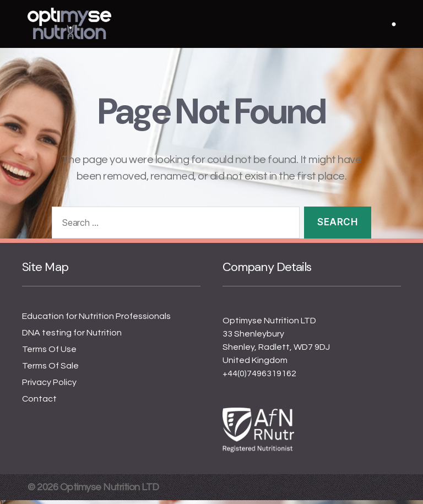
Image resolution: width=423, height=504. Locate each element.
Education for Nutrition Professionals (96, 320)
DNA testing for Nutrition (72, 337)
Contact (39, 403)
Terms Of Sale (50, 370)
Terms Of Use (49, 353)
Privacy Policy (49, 386)
